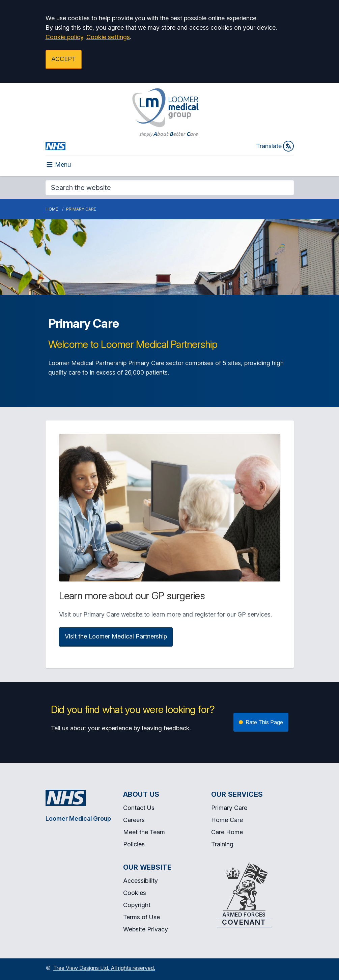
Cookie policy (64, 37)
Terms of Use (142, 917)
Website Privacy (146, 929)
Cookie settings (108, 37)
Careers (134, 820)
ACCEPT (64, 59)
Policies (134, 844)
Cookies (135, 893)
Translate (275, 146)
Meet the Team (144, 832)
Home (52, 209)
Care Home (227, 832)
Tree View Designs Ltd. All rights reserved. (104, 968)
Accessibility (140, 881)
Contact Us (139, 808)
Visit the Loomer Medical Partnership (116, 636)
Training (222, 844)
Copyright (137, 905)
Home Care (227, 820)
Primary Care (229, 808)
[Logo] (165, 112)
